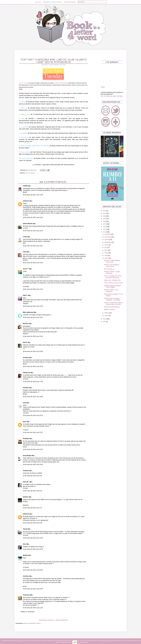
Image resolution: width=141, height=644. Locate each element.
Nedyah (26, 555)
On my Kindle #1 (109, 269)
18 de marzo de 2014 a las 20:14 (33, 415)
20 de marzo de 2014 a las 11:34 (33, 608)
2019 (105, 219)
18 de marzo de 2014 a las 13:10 (33, 246)
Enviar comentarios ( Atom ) (33, 623)
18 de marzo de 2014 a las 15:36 (33, 351)
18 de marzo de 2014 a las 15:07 (33, 317)
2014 (105, 232)
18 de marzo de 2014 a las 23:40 (33, 465)
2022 (105, 211)
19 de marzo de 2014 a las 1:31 (32, 508)
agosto (107, 245)
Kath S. (25, 295)
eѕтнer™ (26, 269)
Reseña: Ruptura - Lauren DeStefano (112, 272)
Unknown (26, 201)
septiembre (108, 242)
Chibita (25, 186)
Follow (103, 87)
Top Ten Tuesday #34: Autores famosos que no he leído (113, 303)
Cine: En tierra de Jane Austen (113, 283)
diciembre (108, 234)
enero (106, 316)
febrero (107, 313)
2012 (105, 322)
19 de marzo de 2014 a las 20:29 (33, 549)
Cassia (25, 529)
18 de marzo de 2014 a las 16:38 (33, 366)
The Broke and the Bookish (60, 83)
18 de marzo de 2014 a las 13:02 (33, 231)
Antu (25, 403)
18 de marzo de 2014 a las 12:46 (33, 195)
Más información (84, 642)
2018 (105, 221)
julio (106, 247)
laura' (25, 422)
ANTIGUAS (50, 620)
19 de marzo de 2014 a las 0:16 (32, 491)
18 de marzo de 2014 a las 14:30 (33, 306)
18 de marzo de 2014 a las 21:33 (33, 449)
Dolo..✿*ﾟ (26, 482)
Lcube (25, 237)
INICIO (38, 2)
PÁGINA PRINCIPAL (62, 620)
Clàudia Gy (27, 373)
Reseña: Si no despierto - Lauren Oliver (112, 266)
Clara (25, 252)
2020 (105, 216)
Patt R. (25, 342)
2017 (105, 224)
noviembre (108, 237)
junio (106, 250)
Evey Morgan (27, 456)
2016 (105, 227)
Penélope (26, 439)
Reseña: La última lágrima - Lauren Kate (112, 261)
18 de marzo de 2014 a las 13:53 (33, 263)
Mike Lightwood (28, 312)
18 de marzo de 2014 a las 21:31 (33, 432)
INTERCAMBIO (70, 2)
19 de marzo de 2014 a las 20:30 (33, 570)
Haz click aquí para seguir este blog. (112, 96)
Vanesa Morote (28, 224)
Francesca (26, 595)
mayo (106, 253)
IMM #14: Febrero (110, 310)
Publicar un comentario (28, 612)
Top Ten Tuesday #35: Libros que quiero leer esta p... (113, 277)
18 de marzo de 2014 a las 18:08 (33, 397)
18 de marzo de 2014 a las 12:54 (33, 217)
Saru (25, 544)
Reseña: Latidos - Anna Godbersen (111, 291)
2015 (105, 229)
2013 (105, 319)
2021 (105, 213)
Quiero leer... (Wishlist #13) (112, 280)
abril (106, 256)
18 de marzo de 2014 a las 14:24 (33, 289)
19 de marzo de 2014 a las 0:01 (32, 476)
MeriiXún (26, 324)
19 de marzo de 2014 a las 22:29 (33, 589)
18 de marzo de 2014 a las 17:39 (33, 382)
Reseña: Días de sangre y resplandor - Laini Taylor (112, 299)
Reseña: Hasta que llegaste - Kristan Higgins (113, 286)
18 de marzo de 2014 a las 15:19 (33, 336)
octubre (107, 240)
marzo (107, 258)
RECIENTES (43, 620)
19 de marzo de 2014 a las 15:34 (33, 538)
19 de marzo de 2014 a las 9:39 (32, 523)
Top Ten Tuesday (30, 173)
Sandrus (26, 497)
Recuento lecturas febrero (112, 307)
